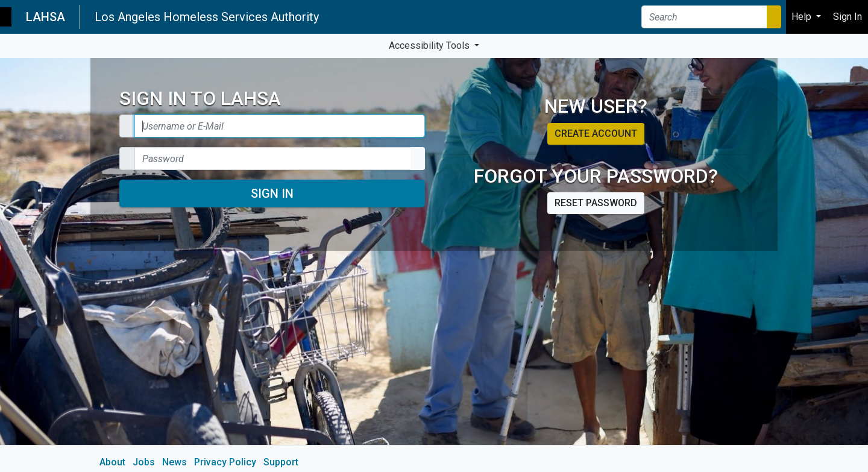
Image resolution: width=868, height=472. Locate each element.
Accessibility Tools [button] (430, 46)
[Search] (704, 17)
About (112, 462)
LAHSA (46, 17)
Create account (596, 134)
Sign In (272, 194)
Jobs (144, 462)
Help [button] (803, 17)
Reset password (596, 203)
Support (281, 462)
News (175, 462)
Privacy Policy (225, 462)
